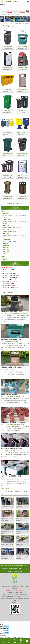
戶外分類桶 (24, 222)
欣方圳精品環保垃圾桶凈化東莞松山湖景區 (11, 448)
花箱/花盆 (4, 259)
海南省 (12, 491)
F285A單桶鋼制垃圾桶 (22, 89)
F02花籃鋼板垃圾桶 (8, 175)
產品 (9, 641)
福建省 (12, 494)
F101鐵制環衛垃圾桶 (8, 154)
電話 (21, 641)
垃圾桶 (17, 23)
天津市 (21, 494)
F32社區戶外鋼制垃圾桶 (23, 132)
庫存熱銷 (5, 15)
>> (22, 203)
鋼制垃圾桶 (22, 23)
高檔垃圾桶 (6, 213)
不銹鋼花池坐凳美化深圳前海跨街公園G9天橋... (7, 520)
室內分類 (10, 215)
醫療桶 (19, 236)
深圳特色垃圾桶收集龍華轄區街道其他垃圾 (11, 312)
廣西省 (7, 491)
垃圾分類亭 (5, 218)
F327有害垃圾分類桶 (23, 68)
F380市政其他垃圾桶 (8, 46)
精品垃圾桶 (6, 246)
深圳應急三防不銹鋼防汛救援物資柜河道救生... (22, 520)
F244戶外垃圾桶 (23, 197)
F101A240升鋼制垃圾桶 (7, 111)
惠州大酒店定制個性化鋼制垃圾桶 (9, 395)
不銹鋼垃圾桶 (16, 13)
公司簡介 (21, 568)
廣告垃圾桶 (6, 252)
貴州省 (25, 491)
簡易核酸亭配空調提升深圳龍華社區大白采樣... (22, 532)
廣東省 (3, 491)
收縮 (1, 622)
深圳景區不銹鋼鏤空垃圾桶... (7, 544)
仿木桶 (14, 232)
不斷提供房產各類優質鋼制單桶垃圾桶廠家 (11, 367)
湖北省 (21, 491)
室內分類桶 (10, 222)
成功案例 (11, 568)
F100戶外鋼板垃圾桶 (8, 197)
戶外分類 (19, 215)
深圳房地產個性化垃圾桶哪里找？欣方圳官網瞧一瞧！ (14, 423)
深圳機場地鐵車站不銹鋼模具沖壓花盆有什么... (22, 507)
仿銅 (18, 242)
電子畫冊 (20, 571)
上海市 (25, 494)
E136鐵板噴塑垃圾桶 (22, 154)
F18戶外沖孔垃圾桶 (23, 175)
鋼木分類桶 (10, 232)
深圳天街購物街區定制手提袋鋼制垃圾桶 (11, 339)
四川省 (3, 494)
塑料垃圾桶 (6, 234)
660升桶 (5, 238)
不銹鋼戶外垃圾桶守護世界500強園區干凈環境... (7, 532)
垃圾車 (5, 253)
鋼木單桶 (5, 232)
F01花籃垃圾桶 (23, 111)
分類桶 (9, 242)
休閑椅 (3, 256)
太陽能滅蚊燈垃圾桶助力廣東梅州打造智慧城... (7, 507)
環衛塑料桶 (10, 237)
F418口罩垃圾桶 (8, 89)
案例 (15, 641)
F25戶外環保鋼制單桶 (8, 132)
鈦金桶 (14, 221)
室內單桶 (5, 215)
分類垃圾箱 (10, 15)
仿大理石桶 (15, 243)
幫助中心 (26, 568)
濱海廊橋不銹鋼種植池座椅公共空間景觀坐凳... (22, 545)
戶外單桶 (27, 23)
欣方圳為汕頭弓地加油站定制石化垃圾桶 (11, 476)
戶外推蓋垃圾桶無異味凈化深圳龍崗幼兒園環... (7, 558)
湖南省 (16, 491)
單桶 (4, 242)
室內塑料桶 (5, 237)
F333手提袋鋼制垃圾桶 (23, 46)
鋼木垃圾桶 (6, 230)
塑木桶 (19, 232)
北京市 (16, 494)
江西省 (7, 494)
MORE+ (28, 489)
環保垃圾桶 (6, 248)
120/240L (24, 236)
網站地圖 (14, 603)
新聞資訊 (16, 568)
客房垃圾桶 (6, 250)
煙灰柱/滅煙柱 (17, 15)
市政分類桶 (15, 237)
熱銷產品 (24, 215)
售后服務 (10, 571)
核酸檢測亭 (6, 244)
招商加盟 (15, 571)
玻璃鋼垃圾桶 (6, 240)
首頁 (9, 23)
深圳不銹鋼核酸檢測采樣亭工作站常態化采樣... (22, 558)
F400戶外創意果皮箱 (8, 68)
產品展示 (12, 23)
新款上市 (5, 223)
